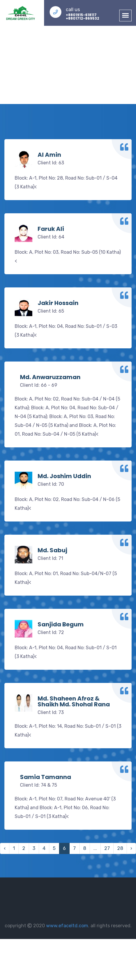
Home (51, 62)
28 (120, 848)
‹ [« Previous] (5, 848)
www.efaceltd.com (67, 926)
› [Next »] (131, 848)
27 (107, 848)
